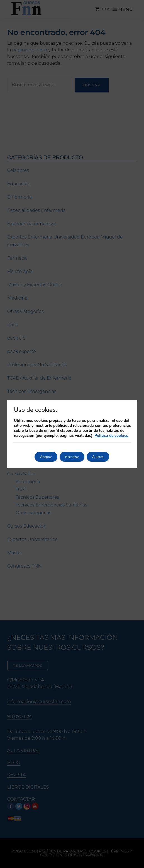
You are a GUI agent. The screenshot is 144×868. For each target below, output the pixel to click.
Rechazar (72, 457)
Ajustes (98, 457)
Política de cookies (111, 436)
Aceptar (46, 457)
